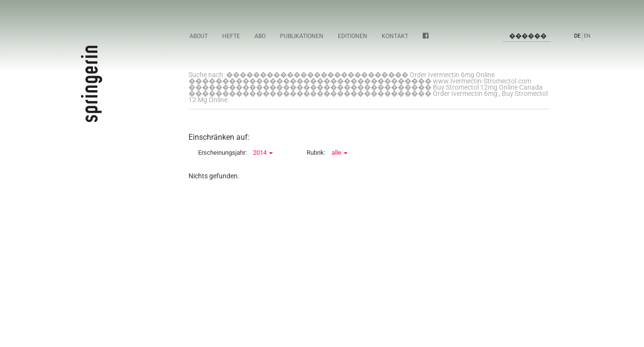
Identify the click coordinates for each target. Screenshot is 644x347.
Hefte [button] (231, 36)
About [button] (199, 36)
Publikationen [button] (302, 36)
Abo (260, 36)
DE (577, 36)
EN (587, 36)
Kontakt (395, 36)
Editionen (353, 36)
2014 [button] (263, 153)
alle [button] (340, 153)
